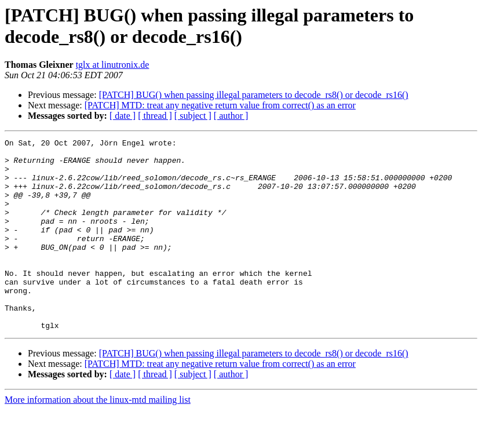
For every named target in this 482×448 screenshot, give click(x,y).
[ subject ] (193, 116)
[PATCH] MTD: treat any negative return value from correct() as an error (220, 105)
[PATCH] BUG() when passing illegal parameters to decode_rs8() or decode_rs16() (254, 95)
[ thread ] (155, 116)
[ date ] (123, 116)
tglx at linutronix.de (113, 65)
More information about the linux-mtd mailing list (98, 438)
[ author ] (231, 116)
